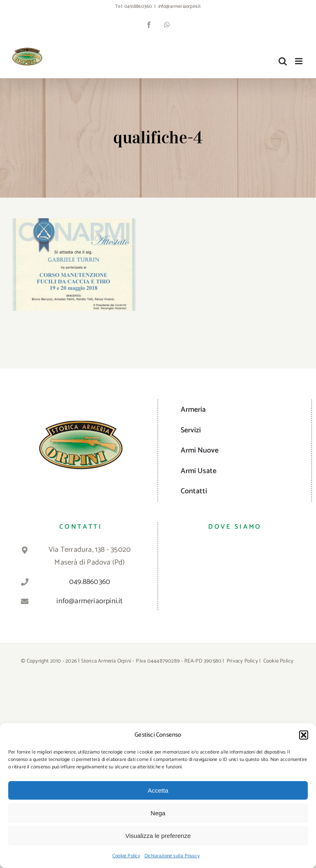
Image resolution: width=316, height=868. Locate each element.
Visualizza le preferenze (158, 836)
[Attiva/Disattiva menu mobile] (299, 61)
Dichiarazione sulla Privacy (172, 856)
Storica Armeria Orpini (106, 661)
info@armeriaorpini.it (180, 6)
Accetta (158, 790)
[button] (304, 735)
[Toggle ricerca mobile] (283, 61)
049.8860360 (138, 6)
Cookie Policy (126, 856)
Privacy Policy (242, 661)
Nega (158, 813)
